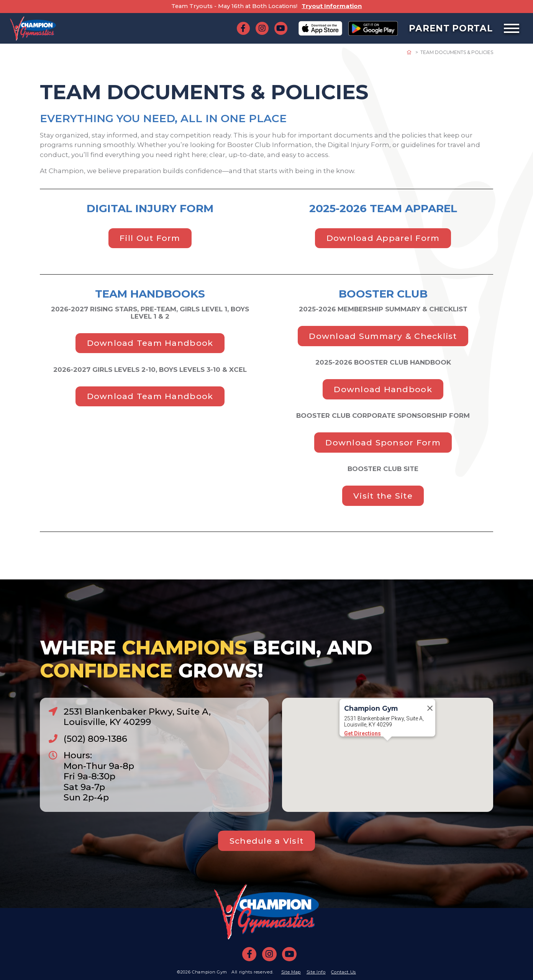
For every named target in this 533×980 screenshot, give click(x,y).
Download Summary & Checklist (383, 336)
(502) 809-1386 (95, 739)
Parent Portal (451, 28)
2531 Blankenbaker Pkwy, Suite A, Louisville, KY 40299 (137, 717)
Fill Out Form (150, 238)
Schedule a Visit (266, 841)
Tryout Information (332, 6)
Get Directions (362, 755)
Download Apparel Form (383, 238)
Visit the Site (383, 496)
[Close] (430, 730)
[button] (387, 770)
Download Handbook (383, 389)
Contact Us (344, 972)
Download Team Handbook (150, 343)
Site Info (316, 972)
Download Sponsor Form (383, 443)
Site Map (291, 972)
